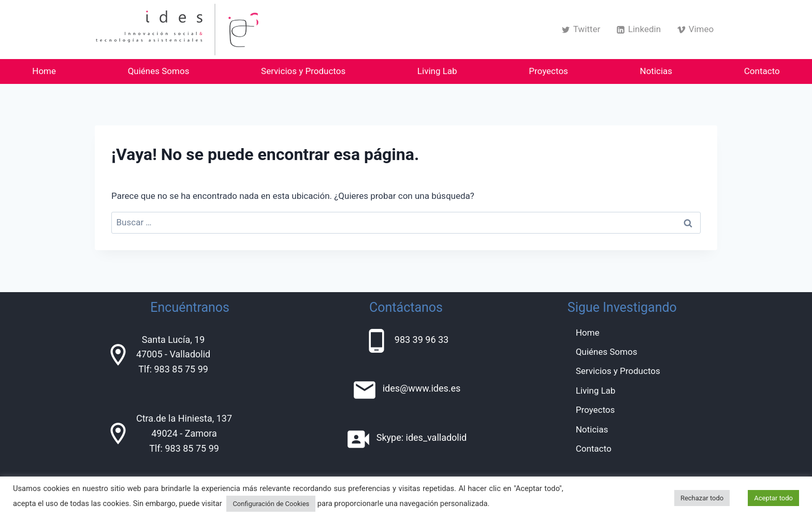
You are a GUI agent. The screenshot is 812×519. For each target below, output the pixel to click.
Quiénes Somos (159, 71)
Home (44, 71)
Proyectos (548, 71)
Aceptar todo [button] (773, 498)
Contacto (762, 71)
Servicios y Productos (303, 71)
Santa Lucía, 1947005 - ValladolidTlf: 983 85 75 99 (173, 355)
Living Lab (437, 71)
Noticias (656, 71)
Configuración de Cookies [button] (271, 504)
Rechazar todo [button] (702, 498)
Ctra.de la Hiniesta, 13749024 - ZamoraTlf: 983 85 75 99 (184, 433)
